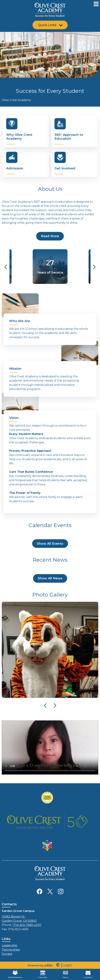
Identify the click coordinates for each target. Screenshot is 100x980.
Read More (50, 236)
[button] (50, 25)
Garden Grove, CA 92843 (50, 918)
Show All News (50, 578)
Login (64, 965)
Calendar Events (50, 525)
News (66, 974)
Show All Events (50, 544)
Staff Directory (15, 974)
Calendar (43, 974)
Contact (88, 974)
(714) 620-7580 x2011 (27, 925)
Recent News (50, 560)
